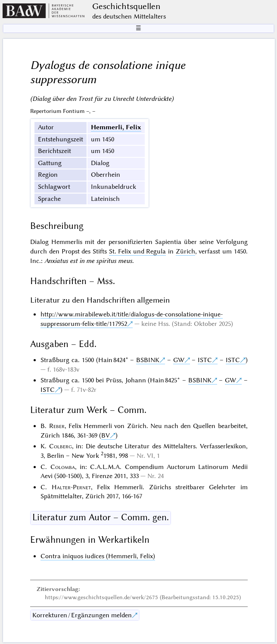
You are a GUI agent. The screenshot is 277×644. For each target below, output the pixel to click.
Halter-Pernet (71, 487)
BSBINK (148, 360)
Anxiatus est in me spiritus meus (88, 261)
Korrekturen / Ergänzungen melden (82, 615)
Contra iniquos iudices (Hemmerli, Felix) (98, 556)
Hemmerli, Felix (116, 127)
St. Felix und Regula (138, 251)
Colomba (63, 467)
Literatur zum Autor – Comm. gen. (101, 517)
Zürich (185, 251)
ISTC (205, 360)
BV (106, 435)
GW (179, 360)
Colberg (61, 446)
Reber (57, 426)
